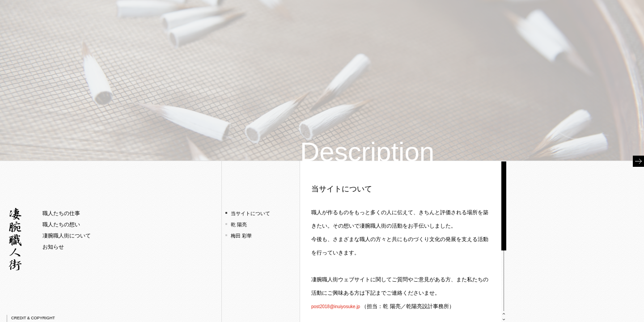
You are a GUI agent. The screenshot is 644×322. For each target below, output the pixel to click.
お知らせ (53, 247)
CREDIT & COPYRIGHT (33, 318)
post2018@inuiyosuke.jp (336, 307)
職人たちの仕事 (61, 213)
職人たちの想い (61, 225)
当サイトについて (250, 213)
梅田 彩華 (241, 236)
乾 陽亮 (239, 225)
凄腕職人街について (67, 236)
